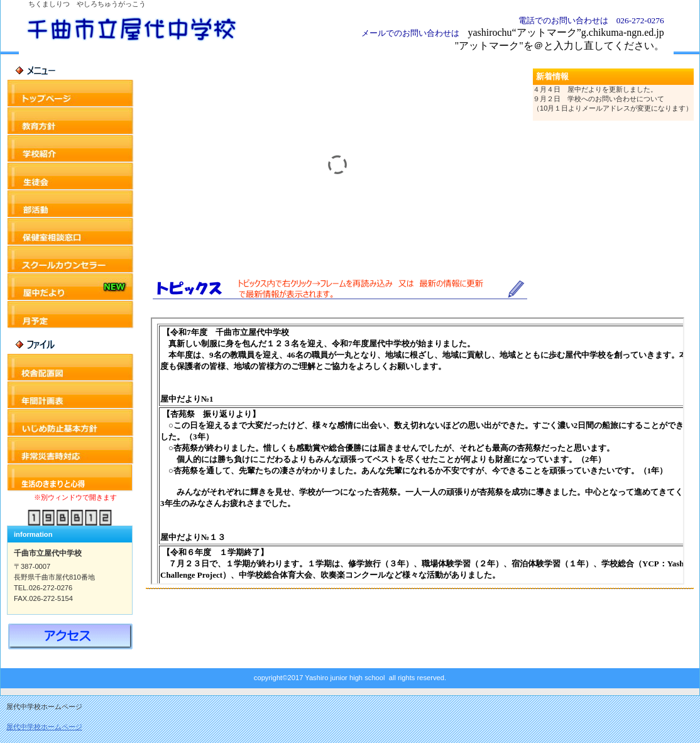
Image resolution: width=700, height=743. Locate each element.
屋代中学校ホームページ (44, 727)
